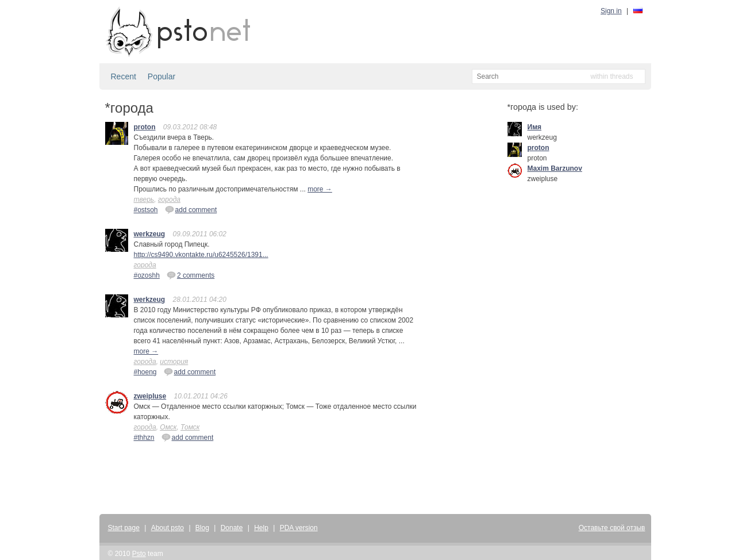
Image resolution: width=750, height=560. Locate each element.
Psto (139, 554)
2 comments (191, 275)
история (174, 362)
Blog (202, 528)
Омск (168, 427)
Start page (124, 528)
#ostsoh (146, 210)
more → (320, 189)
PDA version (299, 528)
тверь (144, 200)
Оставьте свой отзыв (612, 528)
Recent (124, 76)
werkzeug (150, 234)
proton (145, 127)
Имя (535, 127)
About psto (168, 528)
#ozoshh (147, 275)
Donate (232, 528)
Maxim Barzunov (555, 168)
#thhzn (144, 438)
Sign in (611, 11)
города (169, 200)
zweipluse (150, 396)
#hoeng (145, 372)
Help (261, 528)
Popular (161, 76)
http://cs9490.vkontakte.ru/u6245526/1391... (201, 255)
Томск (190, 427)
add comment (191, 209)
